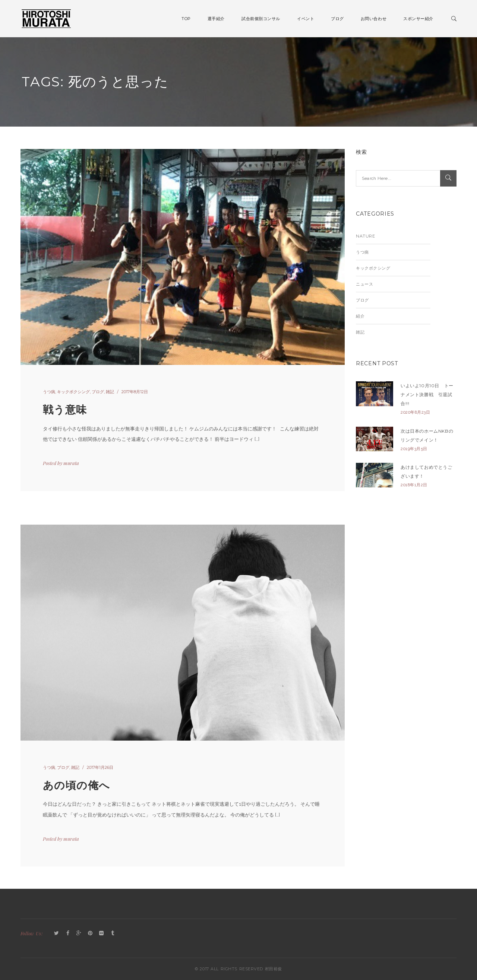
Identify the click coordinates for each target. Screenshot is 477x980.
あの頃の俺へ (76, 785)
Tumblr (113, 933)
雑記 (110, 392)
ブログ (98, 392)
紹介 (360, 316)
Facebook (68, 933)
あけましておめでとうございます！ (427, 472)
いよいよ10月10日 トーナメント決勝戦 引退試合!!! (427, 394)
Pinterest (90, 933)
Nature (365, 236)
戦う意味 (65, 410)
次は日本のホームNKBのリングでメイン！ (427, 435)
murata (71, 463)
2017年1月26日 (100, 767)
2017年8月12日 (135, 392)
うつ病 (49, 392)
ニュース (364, 284)
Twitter (57, 933)
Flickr (101, 933)
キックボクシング (73, 392)
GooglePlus (79, 933)
